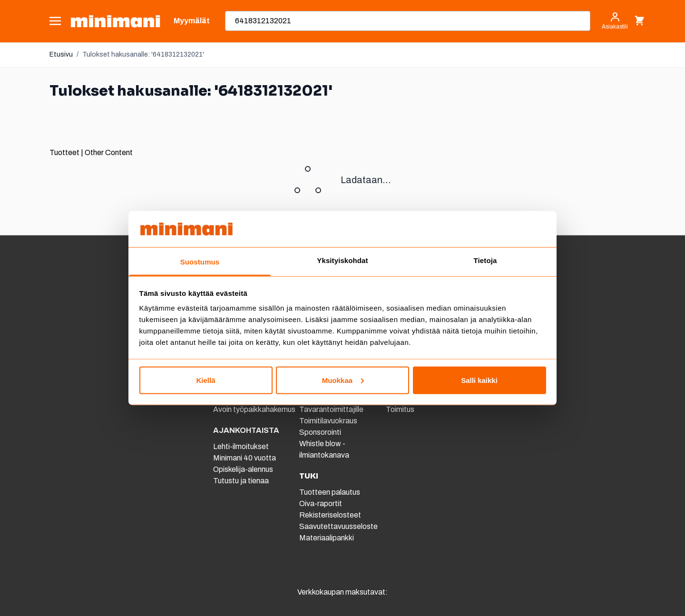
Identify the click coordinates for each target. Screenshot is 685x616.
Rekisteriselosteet (330, 515)
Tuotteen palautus (330, 492)
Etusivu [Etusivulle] (61, 54)
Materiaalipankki (327, 538)
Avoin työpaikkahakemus (254, 409)
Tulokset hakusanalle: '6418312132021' (143, 54)
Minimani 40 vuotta (245, 458)
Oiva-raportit (321, 504)
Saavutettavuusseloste (338, 526)
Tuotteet (64, 152)
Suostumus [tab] (200, 262)
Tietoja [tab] (485, 260)
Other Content (109, 152)
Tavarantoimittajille (331, 409)
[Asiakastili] (615, 21)
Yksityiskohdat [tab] (342, 260)
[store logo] (115, 21)
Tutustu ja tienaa (241, 481)
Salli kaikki (479, 380)
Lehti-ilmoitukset (241, 446)
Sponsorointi (320, 432)
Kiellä (205, 380)
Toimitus (400, 409)
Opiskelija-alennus (243, 469)
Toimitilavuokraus (328, 421)
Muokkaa (343, 380)
